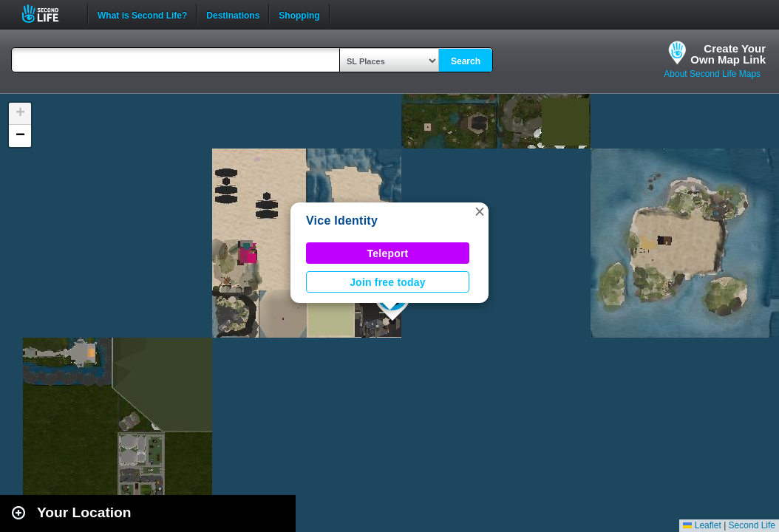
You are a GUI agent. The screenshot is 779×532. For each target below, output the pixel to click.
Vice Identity (342, 221)
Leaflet (702, 525)
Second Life (48, 14)
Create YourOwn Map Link (728, 54)
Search (466, 61)
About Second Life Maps (712, 74)
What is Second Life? (142, 14)
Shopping (299, 14)
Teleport (388, 253)
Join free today (388, 282)
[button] (480, 211)
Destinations (233, 14)
